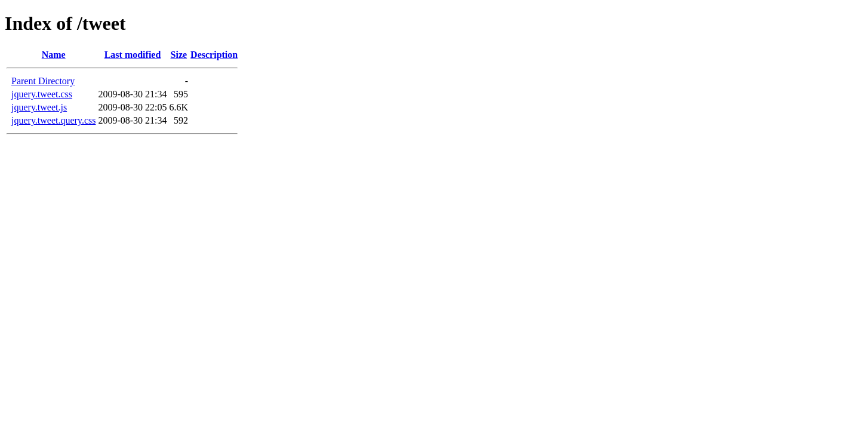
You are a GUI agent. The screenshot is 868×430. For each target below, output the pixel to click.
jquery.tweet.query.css (53, 120)
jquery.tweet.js (39, 107)
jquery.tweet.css (42, 94)
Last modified (133, 55)
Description (214, 55)
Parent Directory (43, 81)
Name (54, 55)
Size (179, 55)
